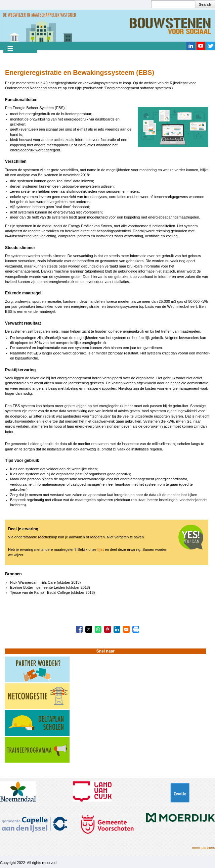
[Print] (136, 629)
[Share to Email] (126, 629)
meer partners (204, 848)
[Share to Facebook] (79, 629)
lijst (101, 549)
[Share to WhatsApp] (98, 629)
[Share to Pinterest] (107, 629)
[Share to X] (89, 629)
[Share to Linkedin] (117, 629)
